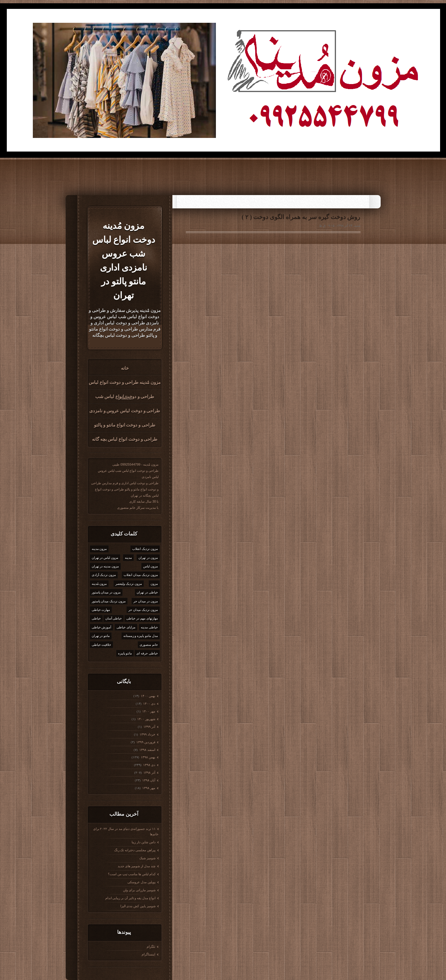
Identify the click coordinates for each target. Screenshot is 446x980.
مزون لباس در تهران (105, 558)
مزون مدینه (99, 549)
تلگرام (151, 947)
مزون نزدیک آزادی (104, 575)
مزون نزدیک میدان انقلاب (141, 575)
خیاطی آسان (114, 618)
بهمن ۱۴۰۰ (148, 696)
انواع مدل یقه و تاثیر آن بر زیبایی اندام (130, 898)
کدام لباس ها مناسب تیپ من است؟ (132, 874)
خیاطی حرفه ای (147, 653)
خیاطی (96, 618)
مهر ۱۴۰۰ (148, 711)
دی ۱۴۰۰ (149, 704)
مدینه (128, 558)
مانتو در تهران (101, 636)
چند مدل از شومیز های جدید (137, 866)
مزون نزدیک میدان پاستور (109, 601)
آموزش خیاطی (102, 627)
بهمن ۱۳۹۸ (148, 757)
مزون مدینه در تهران (105, 566)
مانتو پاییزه (125, 653)
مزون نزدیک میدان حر (143, 610)
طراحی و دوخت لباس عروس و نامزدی (125, 411)
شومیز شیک (147, 858)
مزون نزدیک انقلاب (145, 549)
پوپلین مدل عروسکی (142, 882)
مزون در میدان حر (146, 601)
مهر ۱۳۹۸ (148, 788)
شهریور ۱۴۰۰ (146, 719)
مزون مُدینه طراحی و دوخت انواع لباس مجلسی (125, 384)
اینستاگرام (148, 954)
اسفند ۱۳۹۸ (147, 750)
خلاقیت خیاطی (102, 645)
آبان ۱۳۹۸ (148, 780)
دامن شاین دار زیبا (143, 842)
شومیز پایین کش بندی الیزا (138, 906)
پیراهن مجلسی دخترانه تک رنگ (135, 850)
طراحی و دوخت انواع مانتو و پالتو (125, 425)
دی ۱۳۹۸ (149, 765)
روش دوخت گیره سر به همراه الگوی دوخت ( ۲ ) (301, 217)
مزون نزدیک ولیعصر (129, 584)
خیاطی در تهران (147, 592)
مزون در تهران (148, 558)
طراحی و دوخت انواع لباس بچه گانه (125, 439)
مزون (154, 584)
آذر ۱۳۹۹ (149, 727)
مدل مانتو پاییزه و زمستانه (141, 636)
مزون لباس (151, 566)
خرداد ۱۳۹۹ (147, 734)
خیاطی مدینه (149, 627)
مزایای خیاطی (126, 627)
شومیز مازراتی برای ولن (139, 890)
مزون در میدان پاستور (106, 592)
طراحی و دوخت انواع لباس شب (125, 397)
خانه (125, 368)
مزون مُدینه (99, 584)
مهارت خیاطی (101, 610)
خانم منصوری (149, 645)
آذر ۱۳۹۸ (149, 773)
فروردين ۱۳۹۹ (145, 742)
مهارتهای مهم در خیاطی (142, 618)
